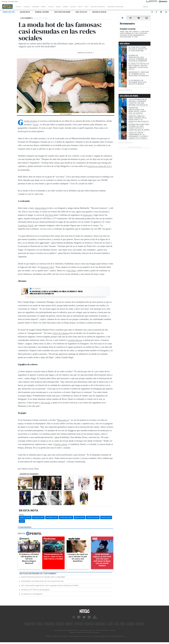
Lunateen (130, 624)
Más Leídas (125, 44)
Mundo (48, 7)
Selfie (22, 521)
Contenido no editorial (133, 7)
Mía (122, 624)
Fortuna (60, 624)
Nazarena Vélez (47, 267)
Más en (30, 534)
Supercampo (101, 624)
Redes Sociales (25, 517)
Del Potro (49, 215)
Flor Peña (71, 270)
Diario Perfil (30, 624)
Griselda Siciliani (31, 121)
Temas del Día (9, 12)
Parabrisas (89, 624)
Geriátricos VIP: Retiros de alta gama (35, 590)
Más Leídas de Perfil (129, 96)
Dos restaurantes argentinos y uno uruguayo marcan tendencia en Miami (50, 585)
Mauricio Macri (99, 12)
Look (110, 624)
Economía (39, 7)
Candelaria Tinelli (26, 225)
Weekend (79, 624)
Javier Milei (25, 12)
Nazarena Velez (52, 517)
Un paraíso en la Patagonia (32, 594)
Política (19, 7)
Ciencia (65, 7)
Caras (40, 624)
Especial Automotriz (112, 7)
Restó (91, 7)
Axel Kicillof (82, 12)
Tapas (98, 7)
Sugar (36, 124)
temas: (21, 515)
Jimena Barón (41, 208)
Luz (117, 624)
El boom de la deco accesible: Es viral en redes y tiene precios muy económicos (56, 293)
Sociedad (29, 7)
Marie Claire (49, 624)
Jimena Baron (80, 517)
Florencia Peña (38, 517)
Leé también (36, 289)
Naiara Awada (106, 517)
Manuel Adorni (42, 12)
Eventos (83, 7)
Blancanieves (63, 420)
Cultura (57, 7)
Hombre (69, 624)
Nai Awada (45, 403)
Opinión (74, 7)
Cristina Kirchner (62, 12)
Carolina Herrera (75, 340)
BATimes (140, 624)
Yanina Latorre (61, 444)
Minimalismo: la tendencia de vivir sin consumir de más (42, 581)
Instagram (87, 215)
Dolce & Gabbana (61, 333)
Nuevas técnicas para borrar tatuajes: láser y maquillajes (43, 577)
